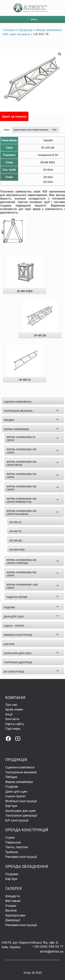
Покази (11, 906)
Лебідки (11, 777)
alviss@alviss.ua (52, 951)
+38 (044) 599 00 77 (48, 946)
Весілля (11, 910)
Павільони (13, 842)
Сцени (10, 837)
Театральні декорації (21, 815)
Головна (9, 30)
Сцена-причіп (15, 796)
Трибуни (12, 852)
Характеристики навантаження (31, 130)
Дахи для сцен (16, 791)
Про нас (11, 705)
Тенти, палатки (16, 847)
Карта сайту (15, 724)
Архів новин (14, 709)
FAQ (54, 130)
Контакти (12, 719)
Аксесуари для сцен (20, 811)
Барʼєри (11, 806)
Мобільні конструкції (21, 801)
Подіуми (12, 787)
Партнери (13, 729)
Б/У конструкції (17, 820)
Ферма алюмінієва (19, 782)
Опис (7, 130)
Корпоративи (15, 915)
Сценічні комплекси (20, 767)
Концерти (12, 896)
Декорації (13, 920)
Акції (9, 714)
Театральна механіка (21, 772)
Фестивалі (13, 901)
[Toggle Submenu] (58, 410)
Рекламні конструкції (21, 857)
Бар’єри (11, 879)
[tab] (7, 130)
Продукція (25, 30)
